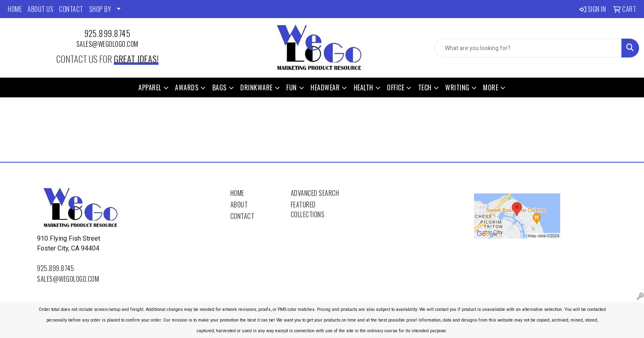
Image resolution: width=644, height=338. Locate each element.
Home (237, 193)
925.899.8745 (107, 33)
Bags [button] (220, 87)
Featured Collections (308, 209)
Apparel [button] (150, 87)
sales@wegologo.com (107, 44)
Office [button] (396, 87)
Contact (243, 216)
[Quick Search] (528, 48)
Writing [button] (457, 87)
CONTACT (71, 9)
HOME (15, 9)
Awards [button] (187, 87)
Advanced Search (315, 193)
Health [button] (363, 87)
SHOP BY (100, 9)
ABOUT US (40, 9)
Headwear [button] (325, 87)
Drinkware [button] (256, 87)
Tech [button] (425, 87)
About (239, 205)
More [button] (491, 87)
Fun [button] (292, 87)
